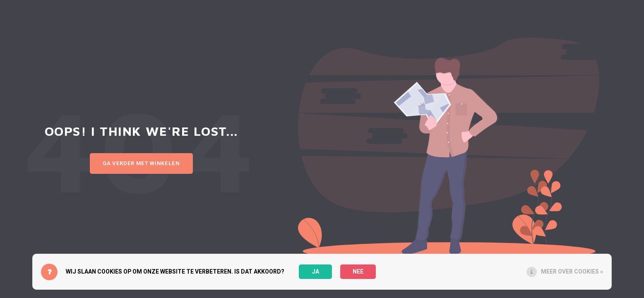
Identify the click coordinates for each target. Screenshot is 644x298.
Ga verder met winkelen (141, 163)
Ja (315, 272)
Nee (358, 272)
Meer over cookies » (572, 272)
